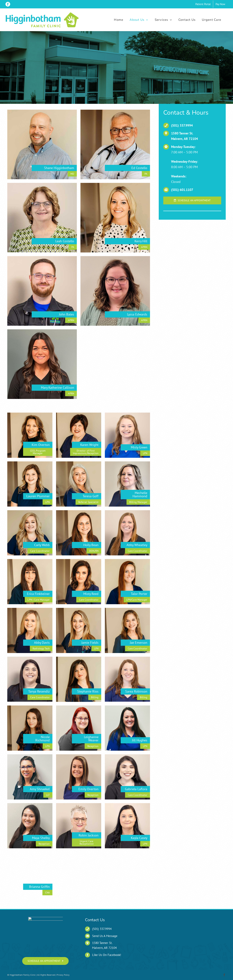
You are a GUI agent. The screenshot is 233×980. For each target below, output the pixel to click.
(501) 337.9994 (182, 125)
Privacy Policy (63, 975)
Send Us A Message (105, 936)
